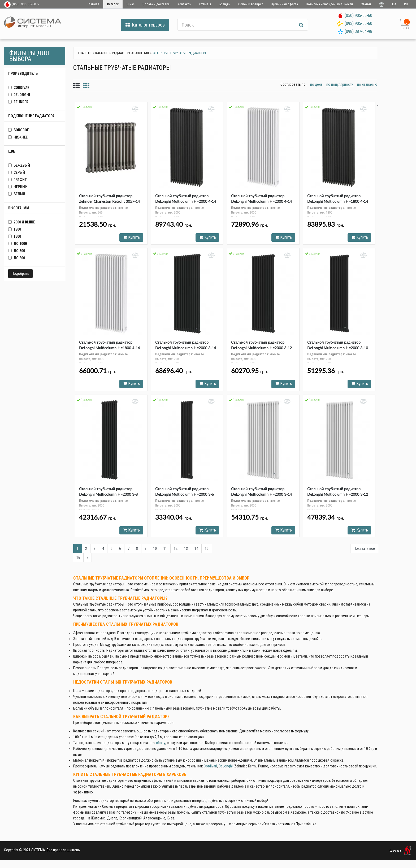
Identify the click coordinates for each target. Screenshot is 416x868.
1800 (17, 229)
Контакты (184, 4)
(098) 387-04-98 (358, 31)
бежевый (22, 165)
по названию (367, 84)
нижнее (21, 137)
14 (196, 551)
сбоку (161, 745)
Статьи (366, 4)
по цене (316, 84)
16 (78, 560)
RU (406, 4)
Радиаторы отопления (130, 53)
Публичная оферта (284, 4)
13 (186, 551)
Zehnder (21, 102)
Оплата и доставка (156, 4)
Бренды (225, 4)
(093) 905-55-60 (358, 23)
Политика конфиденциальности (329, 4)
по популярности (340, 84)
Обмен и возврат (251, 4)
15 (207, 551)
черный (21, 187)
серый (19, 172)
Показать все (364, 551)
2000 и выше (24, 222)
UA (394, 4)
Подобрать (20, 274)
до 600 (19, 251)
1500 (17, 236)
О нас (131, 4)
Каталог (113, 4)
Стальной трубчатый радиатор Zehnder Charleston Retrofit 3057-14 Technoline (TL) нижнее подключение (110, 202)
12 (176, 551)
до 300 (19, 258)
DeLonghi (22, 95)
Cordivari (210, 768)
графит (20, 180)
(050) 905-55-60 (358, 16)
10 (155, 551)
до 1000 (20, 244)
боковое (21, 130)
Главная (93, 4)
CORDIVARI (22, 88)
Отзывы (205, 4)
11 (165, 551)
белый (19, 194)
